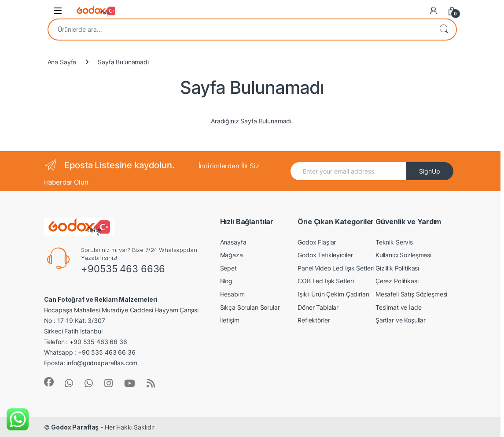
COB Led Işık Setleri (326, 281)
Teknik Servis (394, 242)
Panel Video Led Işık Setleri (336, 268)
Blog (226, 281)
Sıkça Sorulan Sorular (250, 307)
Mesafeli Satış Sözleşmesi (412, 294)
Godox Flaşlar (317, 242)
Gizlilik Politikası (397, 268)
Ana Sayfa (62, 62)
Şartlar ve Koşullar (401, 320)
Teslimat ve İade (399, 307)
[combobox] (240, 30)
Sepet (228, 268)
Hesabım (232, 294)
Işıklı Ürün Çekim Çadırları (333, 294)
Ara (444, 30)
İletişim (230, 320)
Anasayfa (233, 242)
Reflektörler (314, 320)
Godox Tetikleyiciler (325, 255)
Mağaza (232, 255)
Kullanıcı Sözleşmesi (403, 255)
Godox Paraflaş (75, 427)
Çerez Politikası (397, 281)
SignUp (430, 171)
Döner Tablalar (318, 307)
